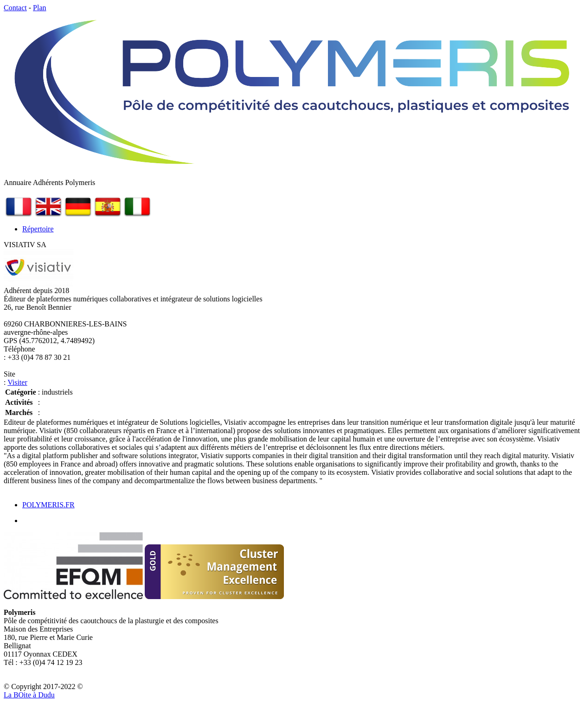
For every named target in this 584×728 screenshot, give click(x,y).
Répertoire (38, 229)
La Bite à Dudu (29, 695)
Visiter (17, 382)
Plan (39, 8)
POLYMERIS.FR (48, 505)
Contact (15, 8)
